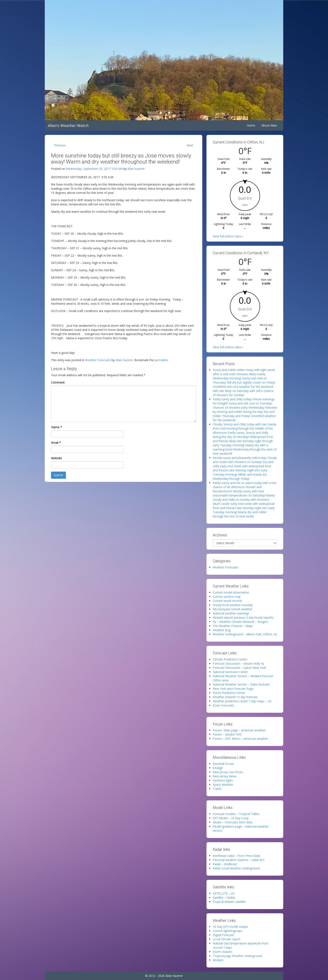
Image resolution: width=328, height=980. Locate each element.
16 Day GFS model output (230, 927)
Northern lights (223, 780)
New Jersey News (225, 776)
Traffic (217, 789)
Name (56, 427)
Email (56, 443)
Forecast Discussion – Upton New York (239, 668)
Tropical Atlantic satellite (229, 902)
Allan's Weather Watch (68, 125)
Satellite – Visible (224, 897)
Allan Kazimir (136, 169)
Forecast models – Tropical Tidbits (236, 814)
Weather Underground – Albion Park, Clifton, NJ (245, 634)
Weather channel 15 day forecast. (235, 697)
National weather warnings (231, 613)
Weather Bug (222, 630)
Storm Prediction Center (229, 693)
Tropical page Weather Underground (237, 956)
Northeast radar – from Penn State (236, 856)
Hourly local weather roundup (233, 605)
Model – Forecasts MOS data (233, 822)
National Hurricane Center (230, 672)
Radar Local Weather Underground (236, 868)
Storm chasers (223, 952)
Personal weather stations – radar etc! (239, 860)
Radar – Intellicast (225, 864)
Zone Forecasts (223, 705)
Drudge (218, 768)
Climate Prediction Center (230, 659)
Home (251, 125)
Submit (58, 475)
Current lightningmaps (228, 931)
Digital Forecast (223, 935)
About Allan (269, 125)
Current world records (227, 601)
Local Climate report (227, 939)
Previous (60, 145)
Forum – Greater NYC (227, 734)
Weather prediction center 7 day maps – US (242, 701)
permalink (161, 360)
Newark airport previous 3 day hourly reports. (243, 617)
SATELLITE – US (224, 893)
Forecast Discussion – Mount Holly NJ (238, 663)
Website (56, 458)
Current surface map (227, 597)
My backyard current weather (233, 609)
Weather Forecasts (98, 360)
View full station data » (228, 236)
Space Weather (223, 785)
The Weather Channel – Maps (233, 626)
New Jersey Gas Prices (228, 772)
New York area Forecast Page (233, 689)
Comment (58, 382)
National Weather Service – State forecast (241, 684)
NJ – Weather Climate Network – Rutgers (240, 622)
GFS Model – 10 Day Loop (231, 818)
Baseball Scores (224, 764)
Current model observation (231, 592)
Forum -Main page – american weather (239, 730)
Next (190, 145)
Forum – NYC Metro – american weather (240, 739)
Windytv (218, 960)
